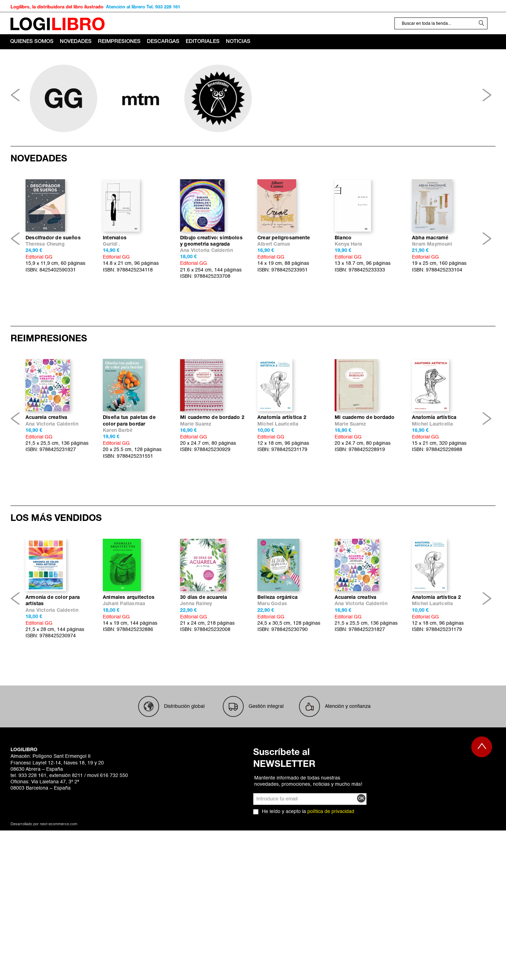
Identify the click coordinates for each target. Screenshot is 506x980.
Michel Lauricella (278, 537)
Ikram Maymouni (432, 301)
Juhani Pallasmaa (124, 773)
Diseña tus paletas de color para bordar (129, 533)
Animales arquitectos (129, 766)
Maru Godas (272, 773)
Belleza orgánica (277, 766)
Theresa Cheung (45, 301)
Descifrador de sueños (53, 294)
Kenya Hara (348, 301)
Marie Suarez (196, 537)
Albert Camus (274, 301)
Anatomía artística (434, 530)
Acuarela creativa (46, 530)
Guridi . (112, 301)
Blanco (343, 294)
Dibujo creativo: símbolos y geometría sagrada (211, 297)
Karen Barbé (118, 543)
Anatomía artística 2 (282, 530)
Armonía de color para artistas (53, 770)
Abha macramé (430, 294)
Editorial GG (39, 313)
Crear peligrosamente (284, 294)
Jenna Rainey (196, 773)
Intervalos (115, 294)
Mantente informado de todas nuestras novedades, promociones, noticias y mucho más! (308, 950)
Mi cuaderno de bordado (365, 530)
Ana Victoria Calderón (206, 307)
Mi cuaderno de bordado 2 (212, 530)
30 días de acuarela (204, 766)
